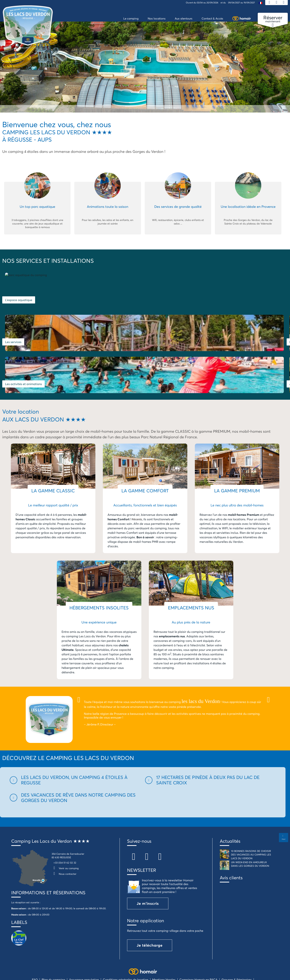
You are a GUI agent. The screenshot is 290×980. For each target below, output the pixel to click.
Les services (156, 305)
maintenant (273, 19)
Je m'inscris (148, 871)
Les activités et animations (23, 352)
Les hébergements (232, 305)
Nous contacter (64, 842)
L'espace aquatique (19, 305)
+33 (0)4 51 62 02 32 (65, 830)
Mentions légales (164, 947)
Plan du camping (53, 947)
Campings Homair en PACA (198, 947)
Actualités (230, 809)
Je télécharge (150, 913)
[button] (75, 748)
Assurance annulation (84, 947)
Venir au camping (65, 836)
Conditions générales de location (126, 947)
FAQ (35, 947)
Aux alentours (157, 352)
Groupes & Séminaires (237, 947)
